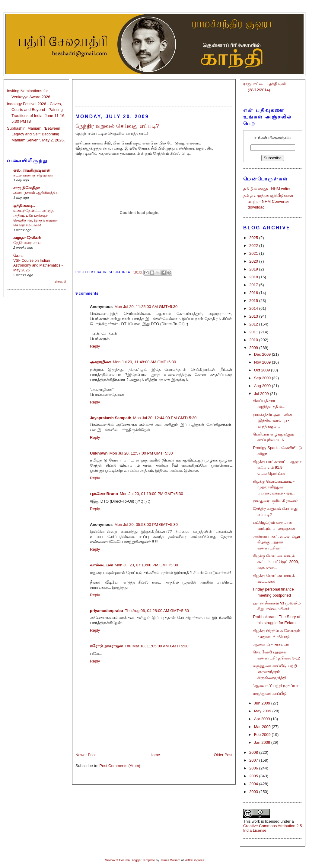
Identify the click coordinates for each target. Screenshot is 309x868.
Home (155, 755)
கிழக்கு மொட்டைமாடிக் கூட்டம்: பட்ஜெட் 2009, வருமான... (276, 562)
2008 (254, 752)
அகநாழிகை (100, 362)
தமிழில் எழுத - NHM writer (267, 189)
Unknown (99, 453)
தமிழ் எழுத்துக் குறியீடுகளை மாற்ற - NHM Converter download (268, 201)
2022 (254, 246)
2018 (254, 277)
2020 (254, 261)
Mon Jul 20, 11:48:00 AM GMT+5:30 (144, 362)
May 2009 (263, 711)
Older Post (223, 755)
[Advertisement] (154, 90)
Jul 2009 (262, 394)
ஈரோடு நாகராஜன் (106, 646)
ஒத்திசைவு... (24, 206)
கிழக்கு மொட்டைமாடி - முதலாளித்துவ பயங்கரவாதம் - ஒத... (274, 487)
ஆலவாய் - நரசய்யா (271, 644)
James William (170, 860)
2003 (254, 792)
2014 (254, 308)
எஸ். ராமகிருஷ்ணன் (32, 170)
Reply (95, 346)
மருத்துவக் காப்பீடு (270, 693)
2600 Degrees (194, 860)
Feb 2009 (263, 735)
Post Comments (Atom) (120, 766)
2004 (254, 784)
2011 (254, 332)
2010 (254, 340)
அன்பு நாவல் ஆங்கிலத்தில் (36, 193)
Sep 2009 (263, 378)
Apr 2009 (263, 719)
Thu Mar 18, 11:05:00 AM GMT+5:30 (157, 646)
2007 (254, 760)
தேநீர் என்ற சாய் (27, 243)
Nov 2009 (263, 362)
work (256, 821)
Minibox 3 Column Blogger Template (130, 860)
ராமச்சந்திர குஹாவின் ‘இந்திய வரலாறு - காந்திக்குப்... (272, 420)
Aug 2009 (263, 386)
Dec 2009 (263, 354)
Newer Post (86, 755)
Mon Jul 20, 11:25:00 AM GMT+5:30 (146, 307)
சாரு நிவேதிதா (27, 188)
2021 (254, 253)
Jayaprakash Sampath (111, 418)
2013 (254, 316)
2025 (254, 238)
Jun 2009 (263, 703)
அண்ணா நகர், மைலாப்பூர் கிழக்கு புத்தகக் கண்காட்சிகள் (277, 542)
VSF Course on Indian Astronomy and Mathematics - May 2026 (38, 265)
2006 (254, 768)
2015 (254, 301)
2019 (254, 269)
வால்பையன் (101, 565)
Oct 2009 (263, 370)
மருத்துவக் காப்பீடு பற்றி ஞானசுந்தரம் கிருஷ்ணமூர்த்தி (275, 672)
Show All (60, 282)
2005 (254, 776)
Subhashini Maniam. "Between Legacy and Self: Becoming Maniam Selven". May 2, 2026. (36, 134)
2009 (254, 348)
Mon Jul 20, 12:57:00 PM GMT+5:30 (141, 453)
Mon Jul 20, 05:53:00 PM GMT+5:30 (146, 525)
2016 (254, 293)
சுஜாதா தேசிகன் (27, 238)
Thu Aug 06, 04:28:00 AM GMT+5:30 (157, 611)
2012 (254, 324)
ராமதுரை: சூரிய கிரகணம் (276, 501)
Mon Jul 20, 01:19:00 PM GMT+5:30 (151, 494)
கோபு (18, 256)
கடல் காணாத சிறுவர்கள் (33, 175)
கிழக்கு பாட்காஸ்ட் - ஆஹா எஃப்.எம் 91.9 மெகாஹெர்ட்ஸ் (277, 468)
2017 (254, 285)
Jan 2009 (263, 742)
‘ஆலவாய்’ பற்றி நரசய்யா (276, 686)
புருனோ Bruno (104, 494)
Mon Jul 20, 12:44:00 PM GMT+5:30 (165, 418)
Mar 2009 (263, 727)
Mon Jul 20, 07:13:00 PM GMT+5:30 (146, 565)
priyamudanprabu (107, 611)
